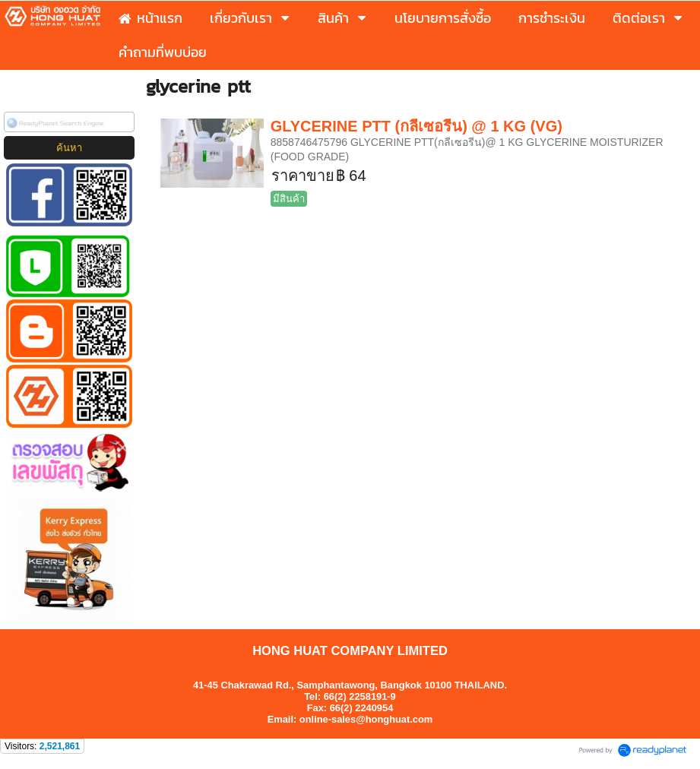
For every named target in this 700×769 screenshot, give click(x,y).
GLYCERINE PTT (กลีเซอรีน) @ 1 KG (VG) (417, 126)
